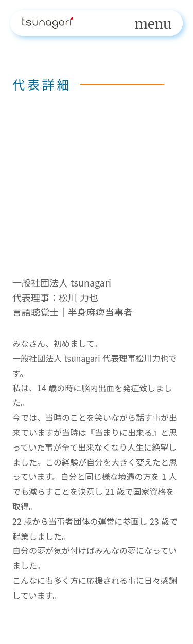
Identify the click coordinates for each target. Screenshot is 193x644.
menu (153, 23)
